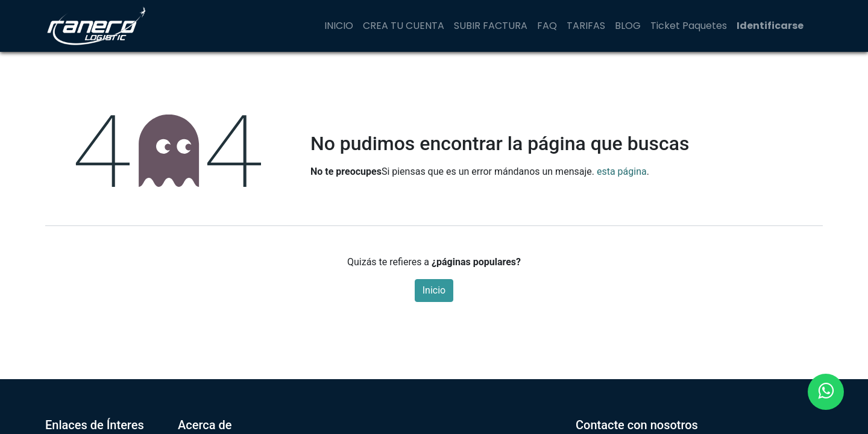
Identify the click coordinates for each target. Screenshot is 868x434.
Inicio (434, 290)
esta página (622, 171)
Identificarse (770, 26)
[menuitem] (339, 26)
